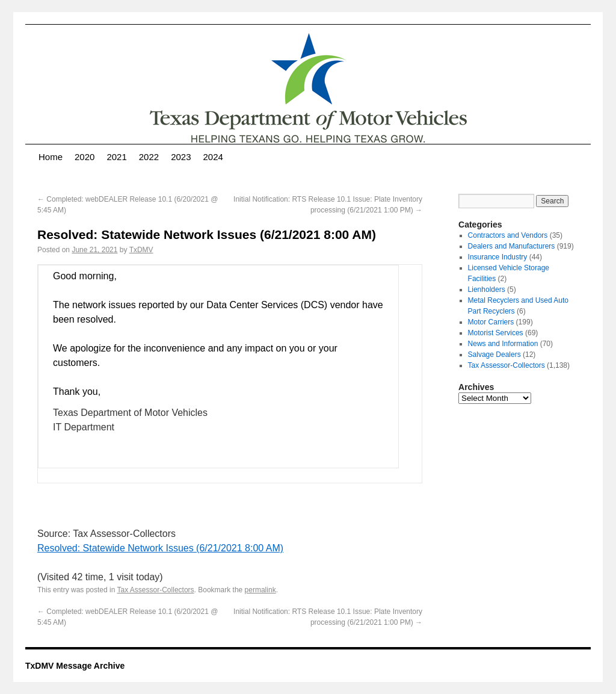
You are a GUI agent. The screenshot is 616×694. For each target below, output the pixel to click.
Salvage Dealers (494, 355)
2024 (213, 157)
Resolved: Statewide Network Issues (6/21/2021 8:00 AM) (160, 548)
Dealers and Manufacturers (512, 246)
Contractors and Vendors (508, 235)
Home (51, 157)
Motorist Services (496, 333)
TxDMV (141, 250)
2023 (181, 157)
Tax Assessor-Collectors (156, 590)
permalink (260, 590)
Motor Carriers (491, 322)
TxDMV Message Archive (75, 666)
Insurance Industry (498, 257)
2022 (149, 157)
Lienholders (487, 290)
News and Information (503, 344)
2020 (85, 157)
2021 (116, 157)
